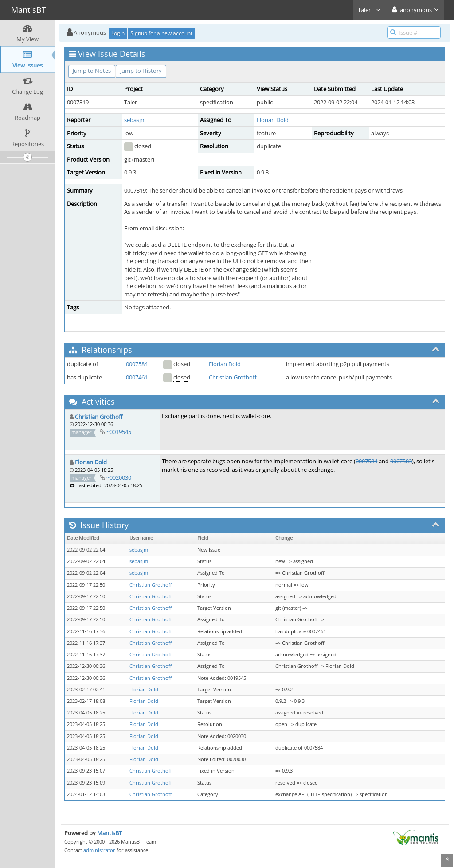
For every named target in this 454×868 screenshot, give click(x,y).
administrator (99, 850)
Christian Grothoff (233, 377)
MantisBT (110, 833)
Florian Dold (273, 120)
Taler (369, 10)
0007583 (401, 461)
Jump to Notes (92, 71)
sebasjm (135, 120)
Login (118, 33)
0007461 (137, 377)
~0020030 (119, 477)
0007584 (137, 364)
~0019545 (119, 432)
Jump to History (141, 71)
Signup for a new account (161, 33)
